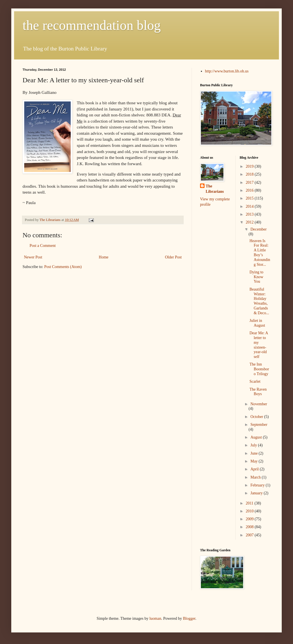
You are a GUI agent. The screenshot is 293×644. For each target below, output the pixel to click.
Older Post (174, 257)
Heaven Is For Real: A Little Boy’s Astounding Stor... (260, 253)
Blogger (189, 618)
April (255, 469)
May (255, 461)
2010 (250, 511)
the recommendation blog (92, 25)
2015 (250, 198)
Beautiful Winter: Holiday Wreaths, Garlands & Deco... (259, 301)
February (258, 485)
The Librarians (215, 189)
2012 (250, 222)
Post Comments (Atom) (63, 267)
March (256, 477)
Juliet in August (257, 323)
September (259, 425)
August (257, 437)
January (257, 493)
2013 (250, 214)
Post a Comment (43, 246)
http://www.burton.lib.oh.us (227, 71)
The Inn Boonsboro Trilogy (259, 369)
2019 (250, 166)
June (255, 453)
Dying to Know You (256, 277)
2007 (250, 535)
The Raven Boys (258, 392)
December (259, 229)
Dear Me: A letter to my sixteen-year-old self (258, 345)
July (254, 445)
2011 (250, 503)
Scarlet (255, 381)
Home (104, 257)
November (259, 404)
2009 (250, 519)
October (257, 417)
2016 (250, 190)
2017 (250, 182)
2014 (250, 206)
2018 (250, 174)
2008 (250, 527)
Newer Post (33, 257)
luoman (155, 618)
